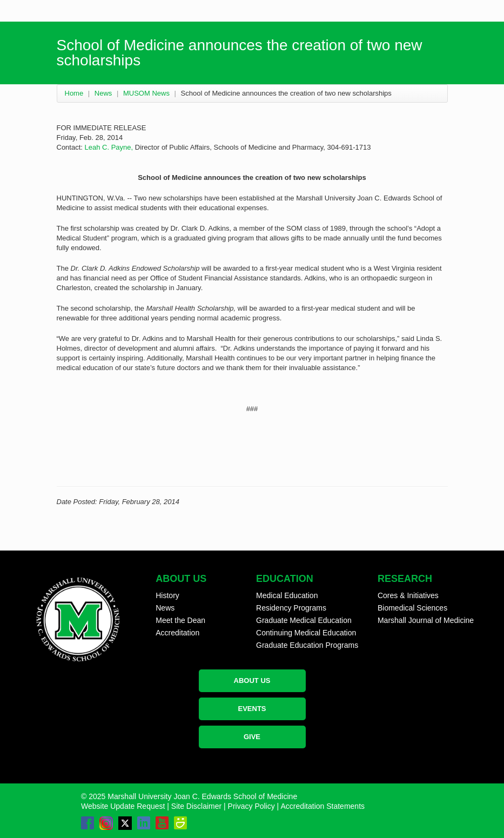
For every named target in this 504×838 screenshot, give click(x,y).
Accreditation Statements (322, 806)
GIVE (252, 737)
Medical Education (287, 595)
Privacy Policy (251, 806)
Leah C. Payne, (109, 147)
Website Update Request (123, 806)
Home (74, 93)
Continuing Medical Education (306, 633)
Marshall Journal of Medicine (426, 620)
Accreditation (177, 633)
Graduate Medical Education (304, 620)
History (167, 595)
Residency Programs (291, 608)
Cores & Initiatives (408, 595)
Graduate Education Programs (307, 645)
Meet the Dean (180, 620)
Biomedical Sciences (412, 608)
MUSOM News (146, 93)
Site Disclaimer (196, 806)
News (103, 93)
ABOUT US (252, 681)
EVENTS (252, 709)
